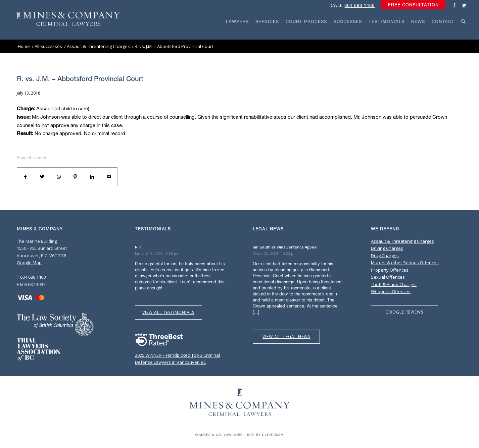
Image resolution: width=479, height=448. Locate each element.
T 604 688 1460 (31, 277)
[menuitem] (412, 5)
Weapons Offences (391, 291)
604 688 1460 (360, 6)
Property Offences (390, 270)
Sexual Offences (388, 277)
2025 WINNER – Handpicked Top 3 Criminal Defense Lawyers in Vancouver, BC (177, 355)
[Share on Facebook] (26, 177)
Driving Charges (387, 248)
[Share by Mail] (109, 177)
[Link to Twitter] (464, 5)
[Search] (464, 34)
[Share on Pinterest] (76, 177)
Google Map (29, 263)
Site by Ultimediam (265, 435)
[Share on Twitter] (42, 177)
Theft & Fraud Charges (394, 284)
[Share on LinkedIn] (92, 177)
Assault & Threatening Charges (402, 241)
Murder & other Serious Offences (405, 263)
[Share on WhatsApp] (59, 177)
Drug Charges (385, 256)
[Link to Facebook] (454, 5)
